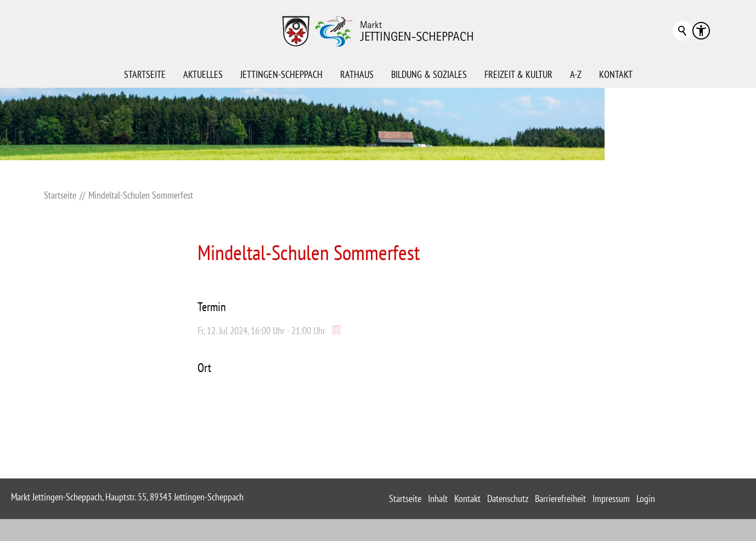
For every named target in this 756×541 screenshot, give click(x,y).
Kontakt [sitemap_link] (467, 498)
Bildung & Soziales (429, 74)
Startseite (145, 74)
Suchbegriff (682, 31)
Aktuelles (203, 74)
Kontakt (616, 74)
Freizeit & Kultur (518, 74)
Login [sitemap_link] (646, 498)
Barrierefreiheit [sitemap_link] (560, 498)
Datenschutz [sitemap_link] (508, 498)
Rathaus (357, 74)
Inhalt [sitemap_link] (438, 498)
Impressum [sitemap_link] (611, 498)
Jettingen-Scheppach (281, 74)
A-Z (576, 74)
